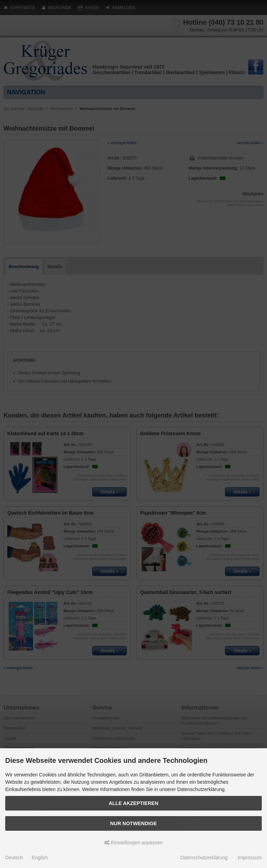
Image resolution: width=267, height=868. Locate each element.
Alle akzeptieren (134, 803)
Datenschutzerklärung (204, 858)
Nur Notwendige (133, 823)
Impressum (250, 858)
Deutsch (14, 858)
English (40, 858)
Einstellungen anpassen (133, 843)
